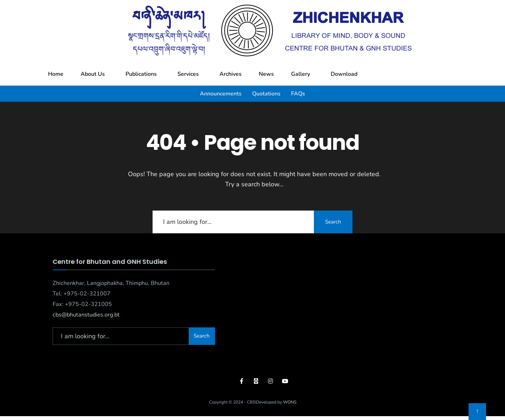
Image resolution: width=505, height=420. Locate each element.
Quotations (266, 94)
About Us (93, 74)
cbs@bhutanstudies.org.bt (86, 315)
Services (188, 74)
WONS (290, 402)
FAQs (298, 94)
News (266, 74)
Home (56, 74)
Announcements (221, 94)
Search (333, 222)
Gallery (301, 74)
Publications (141, 74)
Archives (231, 74)
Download (344, 74)
